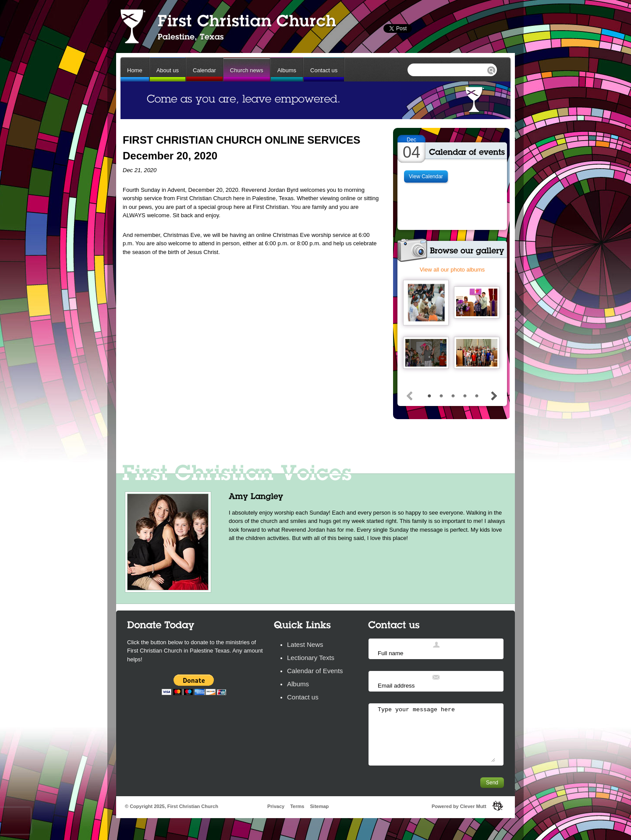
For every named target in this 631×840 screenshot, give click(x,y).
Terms (297, 806)
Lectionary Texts (311, 658)
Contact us (324, 70)
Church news (247, 70)
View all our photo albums (452, 270)
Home (135, 70)
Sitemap (319, 806)
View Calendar (426, 176)
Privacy (276, 806)
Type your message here (436, 734)
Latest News (305, 644)
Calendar (204, 70)
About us (168, 70)
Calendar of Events (315, 671)
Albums (287, 70)
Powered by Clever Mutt (459, 806)
